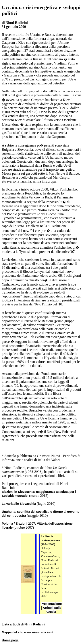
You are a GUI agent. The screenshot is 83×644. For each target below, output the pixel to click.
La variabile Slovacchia (19, 504)
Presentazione (51, 604)
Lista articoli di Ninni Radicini (23, 624)
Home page (10, 640)
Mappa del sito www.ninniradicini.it (28, 632)
